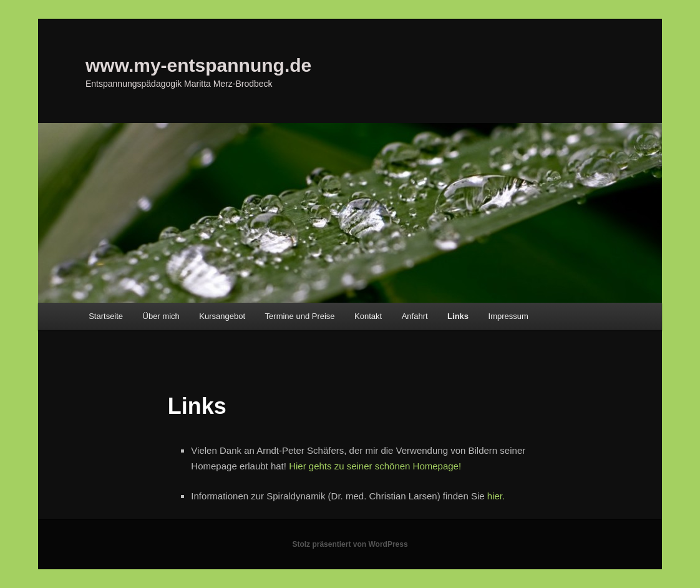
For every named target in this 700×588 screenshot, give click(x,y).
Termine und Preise (300, 316)
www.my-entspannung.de (198, 65)
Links (458, 316)
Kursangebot (222, 316)
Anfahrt (415, 316)
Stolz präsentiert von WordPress (350, 544)
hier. (496, 496)
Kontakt (368, 316)
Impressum (508, 316)
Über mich (161, 316)
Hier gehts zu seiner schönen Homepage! (375, 466)
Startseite (106, 316)
